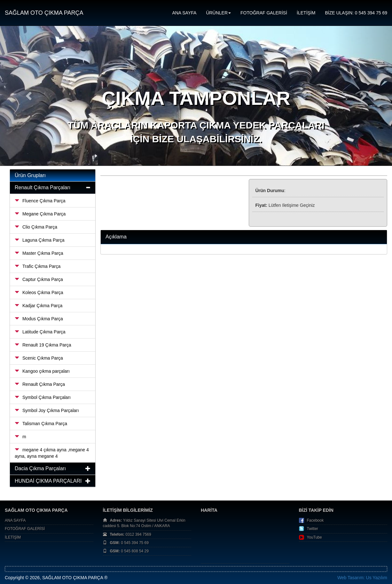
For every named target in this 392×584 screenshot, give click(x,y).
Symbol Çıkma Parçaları (43, 397)
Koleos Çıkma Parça (39, 292)
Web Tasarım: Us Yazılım (362, 578)
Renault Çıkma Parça (40, 384)
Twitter (313, 529)
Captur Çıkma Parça (39, 279)
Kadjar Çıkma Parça (39, 306)
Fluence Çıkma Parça (40, 201)
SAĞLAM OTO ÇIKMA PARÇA (44, 13)
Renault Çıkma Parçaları (43, 187)
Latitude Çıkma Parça (40, 332)
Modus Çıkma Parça (39, 319)
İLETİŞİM (306, 13)
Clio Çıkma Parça (36, 227)
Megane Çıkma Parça (40, 214)
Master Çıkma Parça (39, 253)
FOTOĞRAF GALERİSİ (264, 13)
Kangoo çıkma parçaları (42, 371)
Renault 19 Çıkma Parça (43, 345)
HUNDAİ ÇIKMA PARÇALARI (48, 481)
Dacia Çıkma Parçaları (40, 468)
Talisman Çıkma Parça (41, 424)
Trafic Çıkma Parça (38, 266)
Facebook (315, 520)
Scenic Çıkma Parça (39, 358)
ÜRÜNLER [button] (218, 13)
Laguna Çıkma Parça (40, 240)
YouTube (314, 537)
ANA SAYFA (184, 13)
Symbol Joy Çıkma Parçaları (47, 410)
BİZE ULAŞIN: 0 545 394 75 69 (356, 13)
